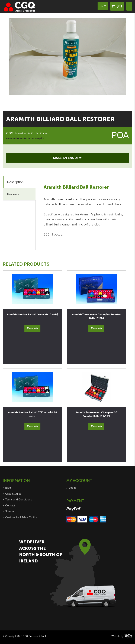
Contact (10, 506)
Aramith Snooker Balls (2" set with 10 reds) (33, 315)
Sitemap (10, 511)
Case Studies (13, 494)
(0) (117, 6)
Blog (8, 488)
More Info (32, 328)
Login (72, 488)
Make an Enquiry (67, 158)
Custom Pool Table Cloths (21, 517)
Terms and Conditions (19, 500)
